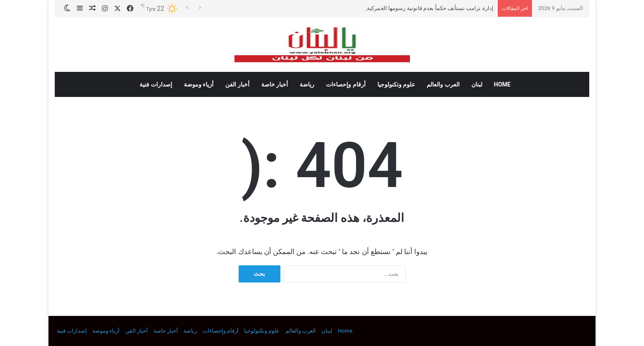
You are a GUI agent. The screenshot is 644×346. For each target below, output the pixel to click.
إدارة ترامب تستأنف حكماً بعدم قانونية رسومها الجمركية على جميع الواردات (408, 8)
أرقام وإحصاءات (346, 84)
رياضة (307, 84)
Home (502, 84)
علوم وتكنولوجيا (396, 84)
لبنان (477, 84)
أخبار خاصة (275, 84)
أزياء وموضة (199, 84)
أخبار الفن (237, 84)
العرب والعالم (443, 84)
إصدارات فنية (156, 84)
